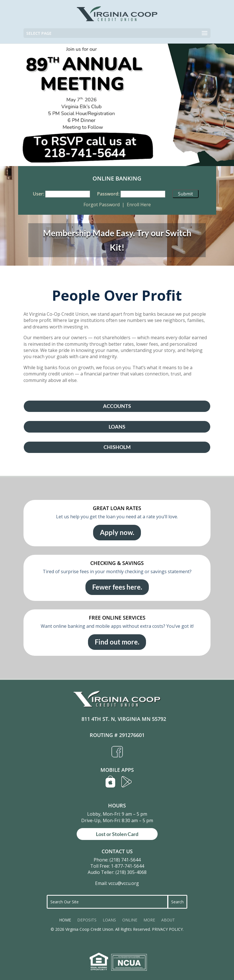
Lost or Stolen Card (117, 834)
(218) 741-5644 (125, 860)
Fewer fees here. (117, 587)
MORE (149, 920)
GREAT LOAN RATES (117, 508)
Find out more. (117, 642)
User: (38, 194)
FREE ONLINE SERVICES (117, 618)
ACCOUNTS (117, 406)
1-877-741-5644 (127, 866)
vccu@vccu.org (124, 883)
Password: (108, 194)
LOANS (117, 427)
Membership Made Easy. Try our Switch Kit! (117, 240)
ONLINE (130, 920)
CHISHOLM (117, 447)
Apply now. (117, 532)
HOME (65, 920)
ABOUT (168, 920)
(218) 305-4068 (131, 872)
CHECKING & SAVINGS (117, 563)
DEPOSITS (87, 920)
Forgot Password (102, 205)
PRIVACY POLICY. (168, 929)
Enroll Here (139, 205)
